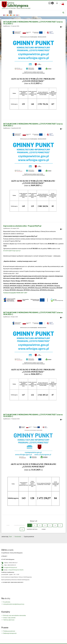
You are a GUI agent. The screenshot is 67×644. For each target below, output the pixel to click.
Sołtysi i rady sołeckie (9, 618)
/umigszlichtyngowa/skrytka (16, 570)
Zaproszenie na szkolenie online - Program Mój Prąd (22, 226)
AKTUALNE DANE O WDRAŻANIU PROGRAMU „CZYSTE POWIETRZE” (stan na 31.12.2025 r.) (33, 23)
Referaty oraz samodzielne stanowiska (14, 615)
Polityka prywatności (9, 631)
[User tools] (61, 27)
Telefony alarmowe (9, 620)
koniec (44, 529)
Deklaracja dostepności (10, 633)
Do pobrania (7, 602)
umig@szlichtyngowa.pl (11, 567)
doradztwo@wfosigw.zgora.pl (12, 251)
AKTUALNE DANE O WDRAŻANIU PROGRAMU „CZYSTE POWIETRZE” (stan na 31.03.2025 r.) (33, 415)
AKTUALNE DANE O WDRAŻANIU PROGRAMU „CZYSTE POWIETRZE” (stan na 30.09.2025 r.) (33, 125)
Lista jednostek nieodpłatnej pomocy (14, 604)
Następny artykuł (32, 529)
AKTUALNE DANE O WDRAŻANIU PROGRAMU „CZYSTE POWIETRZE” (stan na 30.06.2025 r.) (33, 313)
